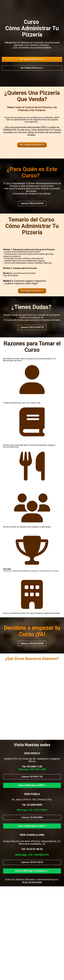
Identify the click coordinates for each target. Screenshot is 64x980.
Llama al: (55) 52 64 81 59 (32, 327)
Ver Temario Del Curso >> (32, 59)
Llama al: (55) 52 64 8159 (32, 203)
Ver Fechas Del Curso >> (32, 68)
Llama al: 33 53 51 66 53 (32, 862)
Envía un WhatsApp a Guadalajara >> (32, 871)
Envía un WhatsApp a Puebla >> (32, 826)
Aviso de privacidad (32, 882)
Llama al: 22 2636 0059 (32, 817)
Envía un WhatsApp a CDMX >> (32, 785)
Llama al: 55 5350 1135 (32, 777)
